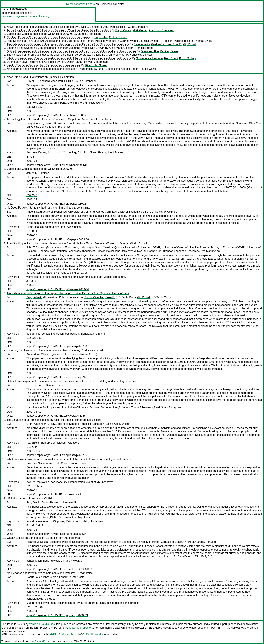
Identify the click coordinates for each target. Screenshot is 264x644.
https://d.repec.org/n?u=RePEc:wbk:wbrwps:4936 (56, 416)
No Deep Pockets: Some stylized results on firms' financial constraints (48, 37)
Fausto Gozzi (148, 69)
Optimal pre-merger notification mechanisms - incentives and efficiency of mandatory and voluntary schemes (71, 51)
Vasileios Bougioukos (14, 16)
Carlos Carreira (118, 37)
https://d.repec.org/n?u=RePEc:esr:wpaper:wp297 (56, 377)
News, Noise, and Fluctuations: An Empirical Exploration (40, 27)
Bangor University (39, 16)
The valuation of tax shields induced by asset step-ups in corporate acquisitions (54, 55)
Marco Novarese (164, 628)
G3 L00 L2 (33, 231)
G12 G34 (32, 447)
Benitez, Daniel (169, 51)
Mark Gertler (140, 30)
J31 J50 (31, 281)
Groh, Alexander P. (117, 55)
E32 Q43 (32, 195)
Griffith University (93, 634)
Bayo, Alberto (142, 44)
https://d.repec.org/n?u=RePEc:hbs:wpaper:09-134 (57, 165)
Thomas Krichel (42, 641)
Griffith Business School (64, 634)
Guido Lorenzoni (138, 27)
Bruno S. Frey (188, 58)
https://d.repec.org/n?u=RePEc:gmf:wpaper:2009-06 (58, 240)
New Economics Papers (80, 4)
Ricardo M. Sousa (96, 65)
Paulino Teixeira (183, 41)
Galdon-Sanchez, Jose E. (166, 44)
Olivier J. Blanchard (90, 27)
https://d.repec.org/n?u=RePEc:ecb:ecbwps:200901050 (60, 569)
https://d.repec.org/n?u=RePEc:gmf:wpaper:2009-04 (58, 289)
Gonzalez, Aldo (150, 51)
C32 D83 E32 (35, 107)
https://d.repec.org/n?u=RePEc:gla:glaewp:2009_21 (57, 615)
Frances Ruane (144, 48)
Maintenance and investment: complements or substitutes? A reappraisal (50, 69)
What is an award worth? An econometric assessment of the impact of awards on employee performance (69, 58)
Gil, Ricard (189, 44)
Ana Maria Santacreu (161, 30)
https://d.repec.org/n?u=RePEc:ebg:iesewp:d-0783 (57, 346)
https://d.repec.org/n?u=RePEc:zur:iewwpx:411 (55, 494)
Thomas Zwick (203, 41)
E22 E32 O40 (35, 607)
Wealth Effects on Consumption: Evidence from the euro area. (44, 65)
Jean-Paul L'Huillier (115, 27)
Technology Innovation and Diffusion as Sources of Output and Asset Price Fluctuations (59, 30)
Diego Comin (123, 30)
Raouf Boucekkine (109, 69)
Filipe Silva (101, 37)
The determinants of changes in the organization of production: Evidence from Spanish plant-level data (68, 44)
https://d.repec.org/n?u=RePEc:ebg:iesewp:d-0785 (57, 455)
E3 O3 (30, 157)
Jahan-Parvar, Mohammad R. (94, 62)
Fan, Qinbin (67, 62)
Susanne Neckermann (149, 58)
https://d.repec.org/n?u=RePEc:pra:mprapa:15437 (56, 534)
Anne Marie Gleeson (121, 48)
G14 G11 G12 (35, 526)
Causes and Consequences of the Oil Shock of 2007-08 (40, 34)
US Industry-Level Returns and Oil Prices (31, 62)
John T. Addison (163, 41)
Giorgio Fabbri (130, 69)
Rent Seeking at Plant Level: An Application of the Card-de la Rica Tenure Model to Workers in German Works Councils (78, 41)
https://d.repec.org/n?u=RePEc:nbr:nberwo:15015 (56, 115)
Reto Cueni (171, 58)
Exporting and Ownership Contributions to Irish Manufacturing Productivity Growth (56, 48)
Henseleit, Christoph (142, 55)
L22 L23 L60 (34, 338)
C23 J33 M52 (34, 486)
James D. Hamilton (89, 34)
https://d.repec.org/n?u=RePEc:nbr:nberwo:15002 (56, 204)
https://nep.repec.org (81, 628)
